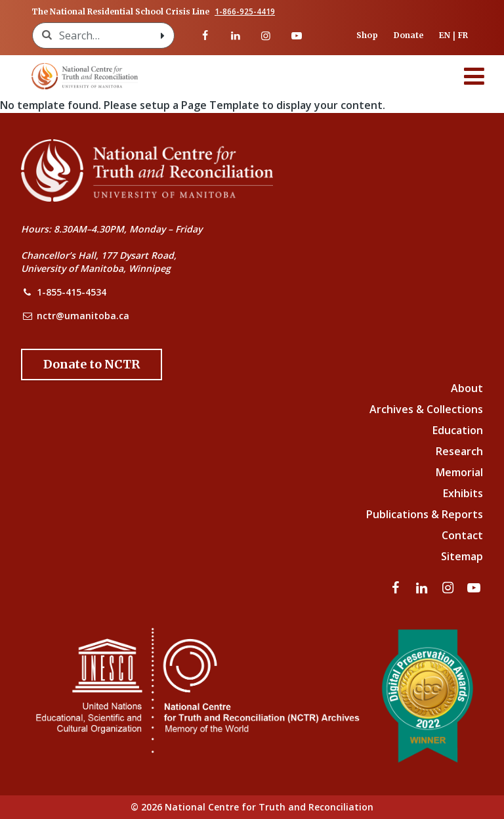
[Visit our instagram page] (266, 35)
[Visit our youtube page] (296, 35)
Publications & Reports (425, 514)
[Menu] (474, 76)
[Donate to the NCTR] (92, 365)
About (467, 388)
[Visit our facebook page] (205, 35)
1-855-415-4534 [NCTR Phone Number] (72, 292)
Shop (367, 35)
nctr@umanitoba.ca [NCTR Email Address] (83, 316)
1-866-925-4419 (245, 12)
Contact (462, 535)
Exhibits (463, 493)
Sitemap (462, 556)
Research (459, 451)
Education (458, 430)
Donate (409, 35)
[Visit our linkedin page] (236, 35)
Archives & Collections (426, 409)
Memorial (459, 472)
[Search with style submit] (162, 35)
